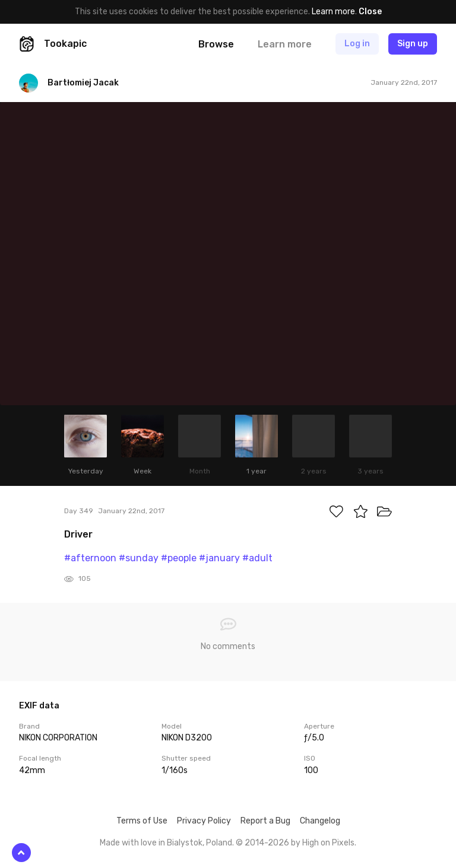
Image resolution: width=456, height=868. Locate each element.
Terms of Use (142, 821)
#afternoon (90, 558)
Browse (216, 44)
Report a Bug (265, 821)
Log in (357, 44)
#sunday (139, 558)
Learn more (333, 12)
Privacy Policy (204, 821)
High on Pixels (328, 843)
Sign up (413, 44)
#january (219, 558)
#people (179, 558)
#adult (257, 558)
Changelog (320, 821)
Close (370, 12)
